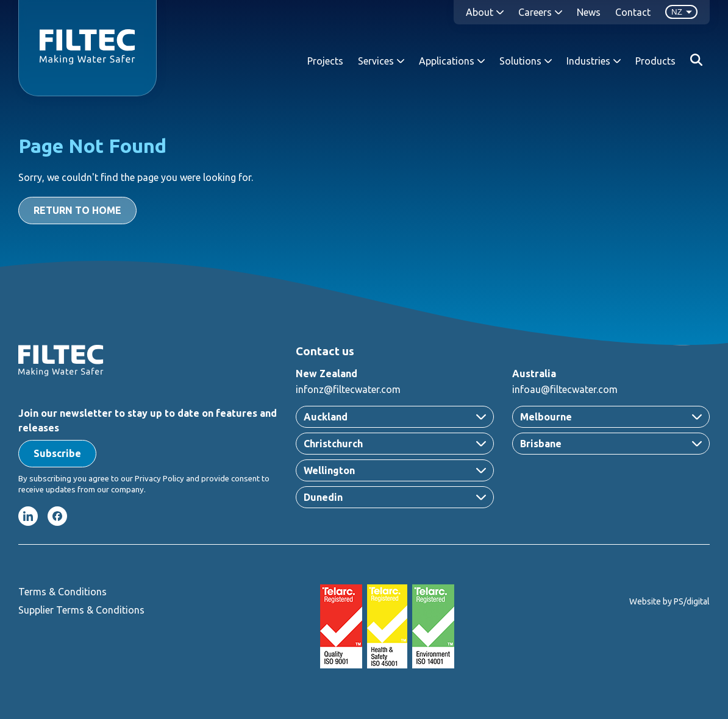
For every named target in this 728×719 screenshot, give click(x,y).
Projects (325, 61)
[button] (57, 454)
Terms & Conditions (62, 592)
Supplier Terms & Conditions (81, 610)
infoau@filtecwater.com (565, 389)
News (589, 12)
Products (655, 61)
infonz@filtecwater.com (348, 389)
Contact (633, 12)
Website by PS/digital (669, 601)
